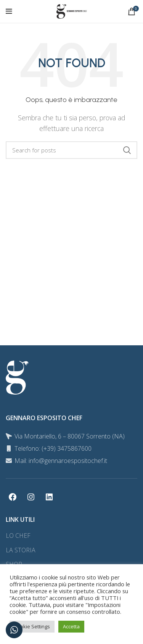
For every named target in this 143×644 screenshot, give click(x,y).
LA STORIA (21, 550)
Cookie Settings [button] (32, 626)
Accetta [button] (71, 626)
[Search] (71, 150)
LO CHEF (18, 536)
